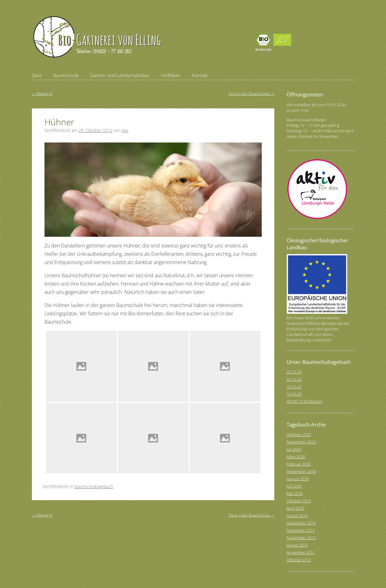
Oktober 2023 (299, 434)
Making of (42, 93)
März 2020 (296, 457)
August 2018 (298, 479)
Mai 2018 (295, 493)
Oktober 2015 (299, 501)
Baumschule (66, 75)
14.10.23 (294, 394)
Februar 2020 (299, 464)
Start (37, 75)
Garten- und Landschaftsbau (120, 75)
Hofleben (171, 75)
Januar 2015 (297, 516)
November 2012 (301, 552)
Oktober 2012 (299, 560)
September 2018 (301, 471)
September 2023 (301, 442)
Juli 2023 (294, 449)
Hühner (59, 122)
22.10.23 (294, 379)
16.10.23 (294, 387)
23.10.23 (294, 372)
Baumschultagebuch (94, 487)
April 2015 (295, 508)
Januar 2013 (297, 545)
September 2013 (301, 538)
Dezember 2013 (301, 530)
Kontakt (200, 75)
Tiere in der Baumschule (251, 93)
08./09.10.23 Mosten (304, 401)
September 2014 (301, 523)
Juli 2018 (294, 486)
